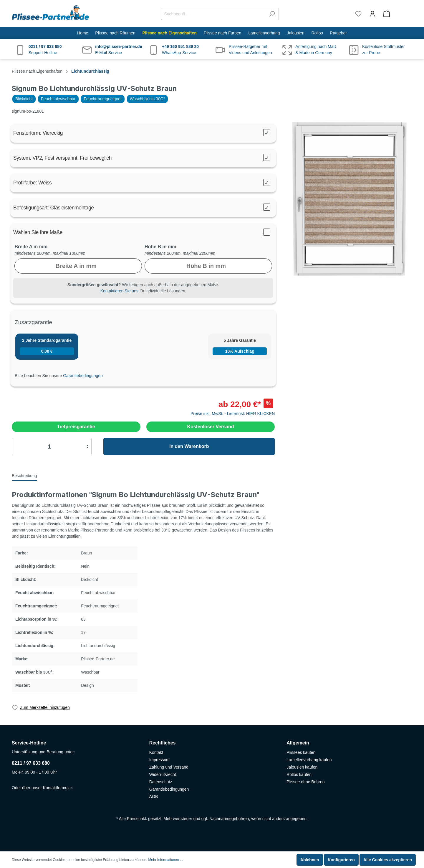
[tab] (24, 475)
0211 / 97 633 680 (31, 763)
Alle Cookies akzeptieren (388, 860)
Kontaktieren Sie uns (119, 291)
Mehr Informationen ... (165, 860)
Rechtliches (163, 743)
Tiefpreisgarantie (76, 427)
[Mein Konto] (372, 14)
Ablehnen (310, 860)
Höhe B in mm (160, 247)
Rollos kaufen (299, 774)
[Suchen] (272, 14)
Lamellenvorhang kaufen (309, 760)
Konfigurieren (341, 860)
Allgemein (298, 743)
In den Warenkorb (189, 446)
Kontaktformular (57, 788)
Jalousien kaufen (302, 767)
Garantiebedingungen (83, 376)
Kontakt (156, 752)
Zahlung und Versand (169, 767)
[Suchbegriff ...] (213, 14)
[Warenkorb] (396, 14)
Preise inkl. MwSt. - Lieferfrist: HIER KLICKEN (233, 414)
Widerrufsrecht (163, 774)
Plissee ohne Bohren (305, 782)
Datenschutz (161, 782)
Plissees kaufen (301, 752)
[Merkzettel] (358, 14)
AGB (154, 797)
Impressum (159, 760)
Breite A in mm (31, 247)
